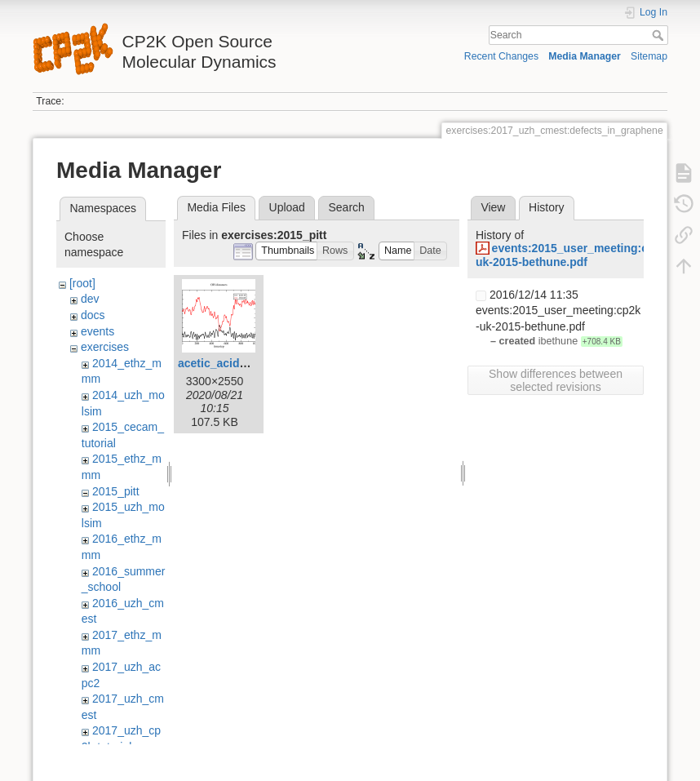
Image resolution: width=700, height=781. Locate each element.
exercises (105, 347)
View (493, 207)
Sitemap (649, 56)
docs (93, 315)
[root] (82, 283)
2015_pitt (116, 491)
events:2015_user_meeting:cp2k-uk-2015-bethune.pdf (574, 255)
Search (660, 35)
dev (90, 299)
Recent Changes (501, 56)
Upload (287, 207)
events (97, 331)
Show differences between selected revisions (556, 380)
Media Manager (585, 56)
